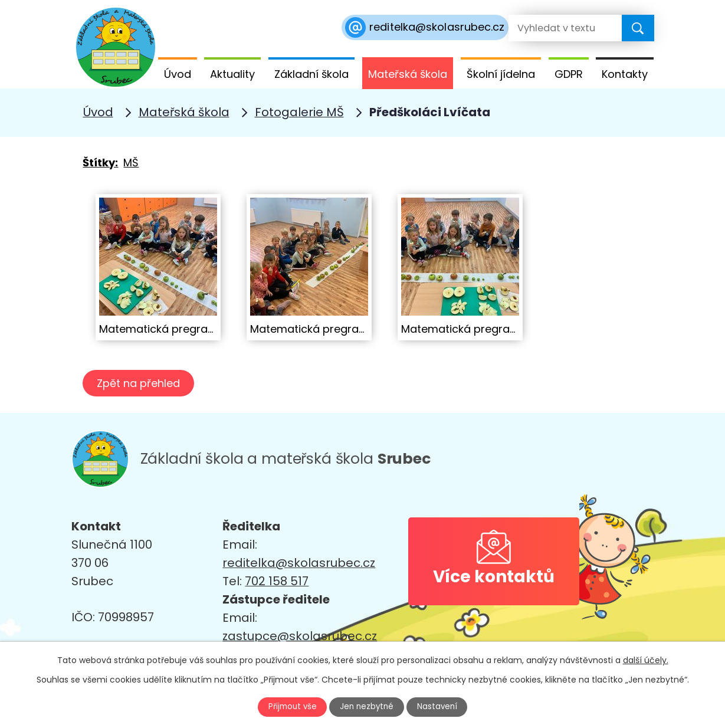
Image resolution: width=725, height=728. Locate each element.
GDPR (569, 74)
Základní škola (311, 74)
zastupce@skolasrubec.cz (300, 636)
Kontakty (625, 74)
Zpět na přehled (140, 383)
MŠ (131, 163)
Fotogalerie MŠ (299, 112)
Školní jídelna (501, 74)
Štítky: (100, 163)
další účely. (646, 659)
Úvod (178, 74)
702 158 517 (277, 581)
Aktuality (232, 74)
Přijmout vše (287, 706)
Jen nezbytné (367, 706)
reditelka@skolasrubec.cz (299, 563)
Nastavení (443, 706)
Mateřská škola (408, 74)
